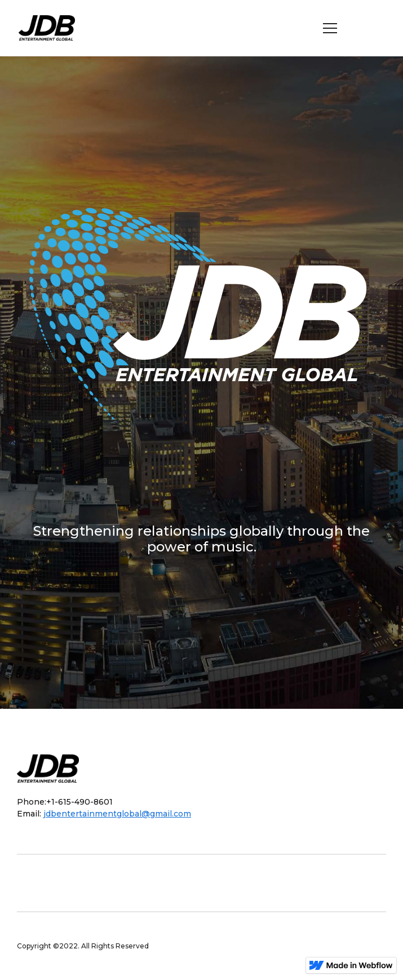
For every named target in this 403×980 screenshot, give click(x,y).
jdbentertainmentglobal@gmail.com (117, 814)
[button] (330, 28)
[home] (51, 28)
